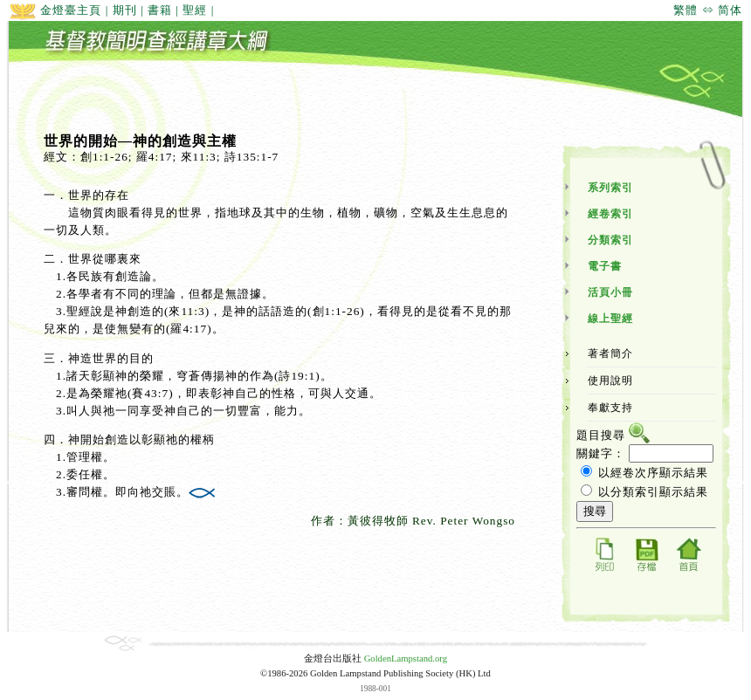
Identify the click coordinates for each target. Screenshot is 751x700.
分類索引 (610, 240)
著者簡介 (610, 353)
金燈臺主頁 (55, 10)
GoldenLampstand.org (406, 659)
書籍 (160, 10)
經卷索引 (610, 214)
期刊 (125, 10)
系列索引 (610, 188)
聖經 (195, 10)
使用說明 (610, 381)
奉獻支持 (610, 408)
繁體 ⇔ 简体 (708, 10)
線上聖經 (610, 319)
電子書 (605, 266)
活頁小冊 (610, 292)
